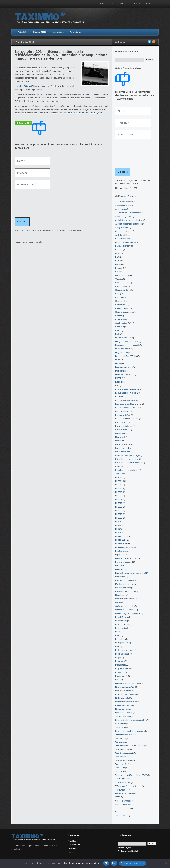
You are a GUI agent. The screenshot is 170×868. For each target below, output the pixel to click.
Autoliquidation (121, 235)
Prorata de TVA (122, 676)
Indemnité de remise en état (127, 459)
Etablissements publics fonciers (128, 404)
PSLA (118, 680)
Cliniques (119, 297)
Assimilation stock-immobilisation (129, 220)
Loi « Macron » (121, 566)
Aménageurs (121, 209)
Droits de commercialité (125, 375)
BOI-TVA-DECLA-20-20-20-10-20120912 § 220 (81, 113)
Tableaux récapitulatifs (124, 735)
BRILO (118, 264)
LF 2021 (119, 500)
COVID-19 (120, 319)
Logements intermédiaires (126, 558)
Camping (119, 279)
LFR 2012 (119, 522)
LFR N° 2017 (121, 540)
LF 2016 (119, 489)
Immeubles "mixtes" (123, 448)
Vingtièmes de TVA (123, 808)
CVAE (118, 330)
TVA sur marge (121, 790)
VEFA (118, 797)
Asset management (123, 217)
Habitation (119, 437)
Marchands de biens (124, 584)
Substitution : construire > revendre (130, 731)
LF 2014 (119, 481)
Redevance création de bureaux (128, 702)
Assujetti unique (122, 228)
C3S (117, 272)
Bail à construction (123, 239)
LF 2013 (119, 477)
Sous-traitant (121, 724)
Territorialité (120, 768)
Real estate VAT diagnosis (126, 694)
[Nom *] (32, 161)
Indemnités (120, 466)
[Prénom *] (32, 173)
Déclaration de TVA (123, 338)
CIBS (117, 294)
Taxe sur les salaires (124, 760)
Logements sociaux (123, 562)
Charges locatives (123, 290)
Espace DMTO (118, 4)
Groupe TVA (120, 433)
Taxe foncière (121, 757)
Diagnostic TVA (122, 353)
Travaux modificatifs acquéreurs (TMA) (131, 775)
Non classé (120, 595)
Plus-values (120, 639)
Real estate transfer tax (125, 691)
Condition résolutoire (124, 308)
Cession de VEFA (122, 286)
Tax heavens (120, 742)
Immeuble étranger (123, 444)
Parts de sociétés (122, 625)
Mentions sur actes (123, 588)
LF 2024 (119, 511)
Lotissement (120, 577)
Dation (118, 334)
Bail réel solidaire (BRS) (125, 242)
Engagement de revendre (126, 393)
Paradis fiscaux (122, 617)
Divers (118, 360)
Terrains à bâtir (121, 764)
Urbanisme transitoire (124, 794)
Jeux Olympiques (122, 474)
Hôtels (118, 441)
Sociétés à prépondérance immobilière (131, 720)
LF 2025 (119, 514)
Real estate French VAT (125, 687)
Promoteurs (120, 665)
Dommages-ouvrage (124, 367)
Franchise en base (123, 422)
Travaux (119, 772)
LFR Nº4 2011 (121, 544)
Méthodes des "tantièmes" (126, 591)
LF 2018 (119, 492)
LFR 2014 (119, 529)
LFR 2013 (119, 525)
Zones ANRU (121, 816)
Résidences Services (124, 713)
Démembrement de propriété (127, 345)
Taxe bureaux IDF (123, 749)
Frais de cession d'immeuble (127, 419)
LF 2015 (119, 485)
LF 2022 (119, 503)
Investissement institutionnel (127, 470)
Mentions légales (125, 847)
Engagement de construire (126, 389)
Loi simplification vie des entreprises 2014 (132, 573)
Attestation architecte (124, 231)
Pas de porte (121, 628)
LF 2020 (119, 496)
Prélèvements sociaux (124, 650)
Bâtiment (119, 250)
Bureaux (119, 268)
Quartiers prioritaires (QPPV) (127, 683)
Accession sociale (123, 206)
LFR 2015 (119, 533)
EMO (117, 386)
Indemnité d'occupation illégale (128, 455)
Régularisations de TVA (125, 705)
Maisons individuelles (124, 580)
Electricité (119, 382)
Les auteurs (135, 4)
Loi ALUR (119, 569)
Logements (120, 555)
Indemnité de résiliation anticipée (129, 463)
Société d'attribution (123, 716)
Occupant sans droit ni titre (126, 599)
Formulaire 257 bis (123, 415)
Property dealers (122, 669)
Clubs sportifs (121, 301)
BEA (117, 257)
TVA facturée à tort (123, 783)
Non (114, 863)
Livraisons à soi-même (125, 547)
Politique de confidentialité (128, 851)
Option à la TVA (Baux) (125, 610)
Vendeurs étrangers (123, 801)
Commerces (120, 305)
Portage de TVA (122, 643)
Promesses (120, 661)
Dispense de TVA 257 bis (126, 356)
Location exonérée (123, 551)
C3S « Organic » (122, 275)
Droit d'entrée (121, 371)
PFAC (118, 636)
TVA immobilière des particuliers (128, 786)
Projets (118, 658)
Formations (151, 4)
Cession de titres (122, 283)
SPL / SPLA (120, 727)
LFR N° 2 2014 (121, 536)
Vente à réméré (122, 805)
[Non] (166, 863)
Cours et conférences (124, 312)
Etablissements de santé (125, 400)
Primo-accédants (122, 654)
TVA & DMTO (121, 779)
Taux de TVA (120, 738)
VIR (117, 812)
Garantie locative (122, 430)
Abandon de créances (124, 202)
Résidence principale (124, 709)
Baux (117, 253)
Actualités (102, 4)
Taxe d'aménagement (124, 753)
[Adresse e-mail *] (32, 184)
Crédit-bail (120, 327)
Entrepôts (119, 397)
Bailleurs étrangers (123, 246)
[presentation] (27, 203)
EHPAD (118, 378)
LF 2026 (119, 518)
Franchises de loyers (124, 426)
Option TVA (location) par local (128, 613)
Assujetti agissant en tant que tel (129, 224)
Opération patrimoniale (125, 606)
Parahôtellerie (121, 621)
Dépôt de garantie (123, 349)
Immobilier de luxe (123, 452)
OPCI (118, 602)
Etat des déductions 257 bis (127, 408)
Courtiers (119, 316)
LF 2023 (119, 507)
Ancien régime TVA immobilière (128, 213)
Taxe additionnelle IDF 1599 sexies (130, 746)
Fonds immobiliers (123, 411)
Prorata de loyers (122, 672)
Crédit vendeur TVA (123, 323)
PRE (117, 647)
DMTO (118, 364)
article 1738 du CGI (25, 86)
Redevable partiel (122, 698)
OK (106, 863)
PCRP (118, 632)
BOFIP (118, 261)
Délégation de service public (127, 342)
